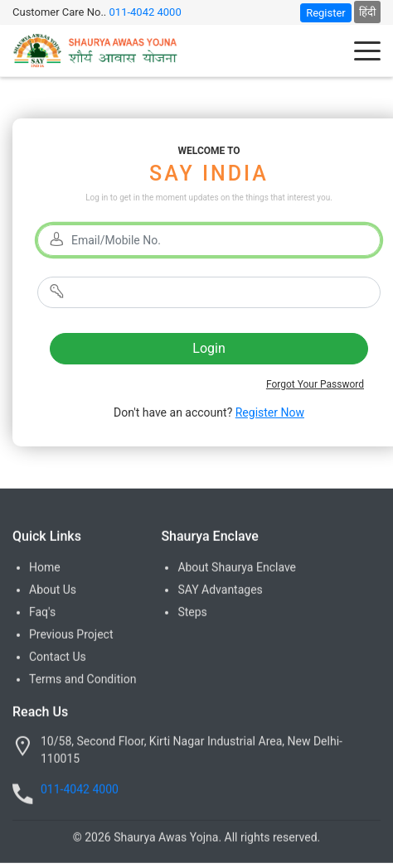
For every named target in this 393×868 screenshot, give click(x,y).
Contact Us (58, 658)
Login (209, 348)
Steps (192, 613)
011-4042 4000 (146, 12)
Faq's (42, 613)
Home (45, 568)
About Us (53, 591)
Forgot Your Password (315, 384)
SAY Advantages (220, 591)
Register (326, 13)
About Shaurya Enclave (237, 568)
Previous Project (71, 635)
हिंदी (367, 12)
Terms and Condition (82, 680)
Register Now (270, 412)
